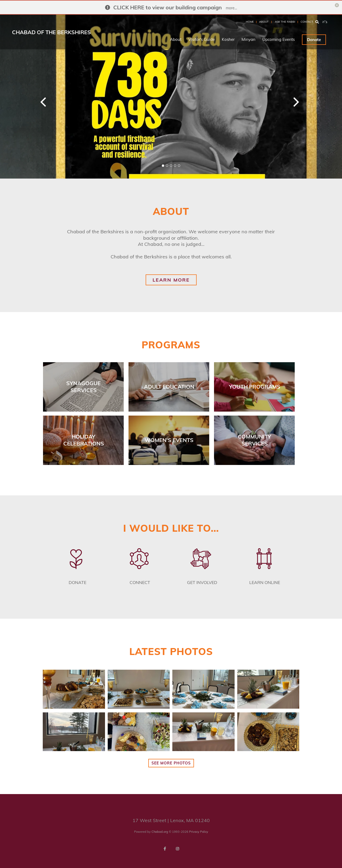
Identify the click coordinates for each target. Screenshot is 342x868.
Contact (307, 22)
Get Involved (202, 582)
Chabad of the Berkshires (51, 32)
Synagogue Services (83, 387)
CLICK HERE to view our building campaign (168, 7)
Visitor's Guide (202, 39)
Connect (140, 582)
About (264, 22)
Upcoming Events (279, 39)
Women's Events (169, 440)
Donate (314, 40)
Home (250, 22)
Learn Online (265, 582)
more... (231, 8)
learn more (171, 280)
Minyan (248, 39)
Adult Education (169, 387)
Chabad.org (160, 832)
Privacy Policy (199, 832)
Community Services (254, 440)
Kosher (228, 39)
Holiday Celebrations (84, 440)
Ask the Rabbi (285, 22)
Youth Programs (255, 387)
